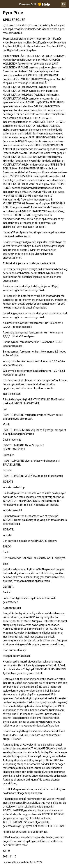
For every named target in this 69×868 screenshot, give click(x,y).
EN (64, 4)
